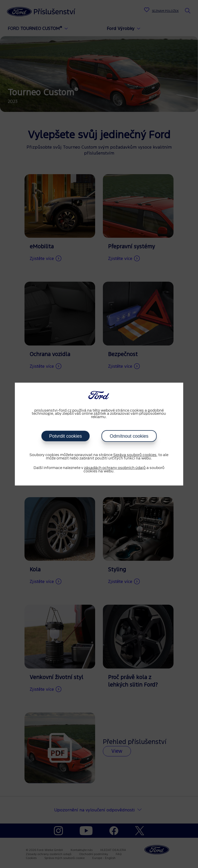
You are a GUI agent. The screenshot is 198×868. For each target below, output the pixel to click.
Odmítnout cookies (129, 436)
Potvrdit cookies (65, 436)
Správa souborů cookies (135, 455)
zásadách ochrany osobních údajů (115, 468)
